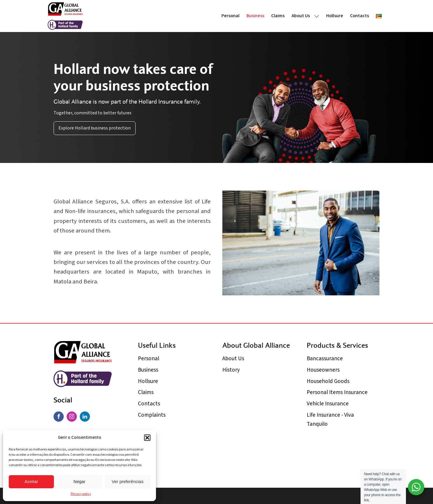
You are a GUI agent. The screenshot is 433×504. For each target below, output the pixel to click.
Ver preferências (128, 481)
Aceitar (31, 481)
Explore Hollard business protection (95, 128)
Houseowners (323, 370)
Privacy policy (81, 494)
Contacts (360, 16)
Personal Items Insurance (337, 392)
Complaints (152, 415)
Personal (230, 16)
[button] (147, 438)
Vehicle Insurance (328, 404)
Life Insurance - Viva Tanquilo (330, 419)
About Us (305, 16)
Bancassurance (325, 359)
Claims (278, 16)
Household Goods (328, 381)
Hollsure (335, 16)
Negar (80, 481)
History (231, 370)
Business (255, 16)
